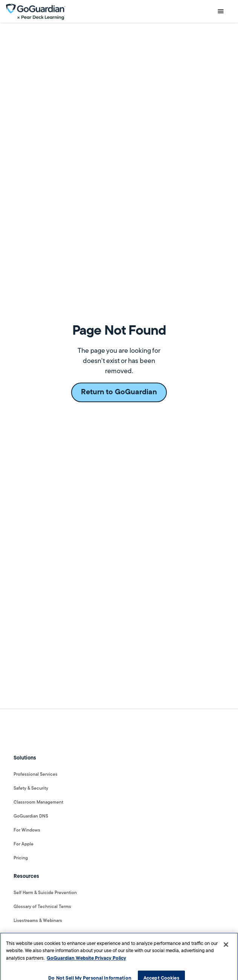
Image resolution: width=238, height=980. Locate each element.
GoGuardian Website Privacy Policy (86, 961)
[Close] (226, 947)
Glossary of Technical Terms (42, 907)
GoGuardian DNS (31, 816)
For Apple (24, 844)
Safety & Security (31, 789)
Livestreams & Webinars (38, 921)
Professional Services (36, 775)
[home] (36, 11)
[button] (221, 11)
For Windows (27, 830)
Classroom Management (38, 802)
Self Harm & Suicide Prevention (45, 893)
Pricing (21, 858)
